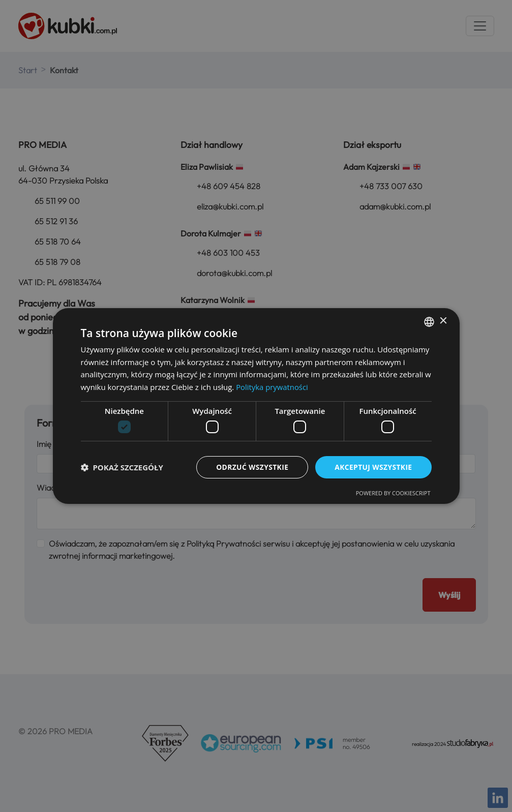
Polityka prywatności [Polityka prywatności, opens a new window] (272, 387)
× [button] (443, 321)
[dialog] (256, 406)
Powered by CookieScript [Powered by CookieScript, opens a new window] (393, 493)
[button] (122, 467)
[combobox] (429, 321)
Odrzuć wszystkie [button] (251, 467)
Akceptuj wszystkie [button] (373, 467)
